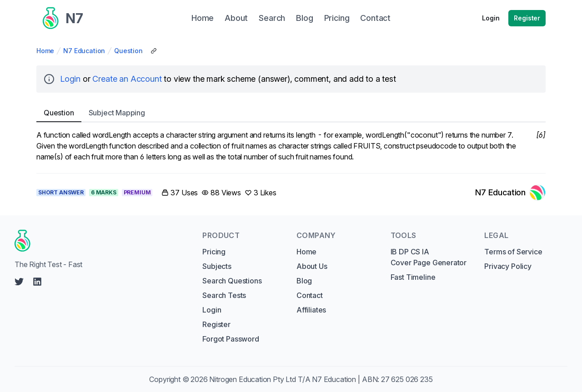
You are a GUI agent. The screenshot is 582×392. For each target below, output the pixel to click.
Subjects (217, 266)
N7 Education (84, 51)
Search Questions (232, 281)
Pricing (214, 252)
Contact (310, 295)
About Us (312, 266)
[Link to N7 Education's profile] (510, 193)
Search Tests (224, 295)
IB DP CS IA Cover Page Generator (429, 257)
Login (491, 18)
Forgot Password (231, 339)
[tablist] (291, 113)
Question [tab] (59, 113)
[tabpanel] (291, 146)
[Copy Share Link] (154, 51)
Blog (304, 281)
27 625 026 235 (407, 379)
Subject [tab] (117, 113)
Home (45, 51)
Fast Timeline (413, 277)
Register (527, 18)
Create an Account (127, 79)
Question (128, 51)
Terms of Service (513, 252)
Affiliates (311, 310)
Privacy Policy (508, 266)
